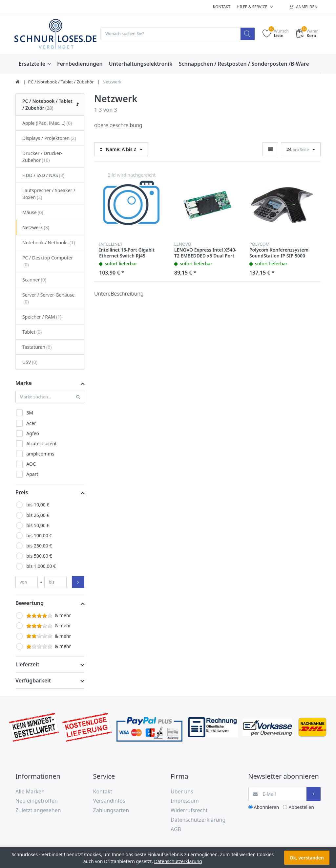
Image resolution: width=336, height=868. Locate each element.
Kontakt (222, 7)
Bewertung (30, 604)
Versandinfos (109, 801)
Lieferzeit (27, 665)
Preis (22, 493)
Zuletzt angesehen (38, 811)
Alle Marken (30, 792)
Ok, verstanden (307, 858)
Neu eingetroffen (37, 801)
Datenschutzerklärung (198, 820)
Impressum (185, 801)
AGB (176, 830)
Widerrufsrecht (189, 811)
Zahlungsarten (111, 811)
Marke (24, 383)
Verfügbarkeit (33, 681)
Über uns (182, 792)
